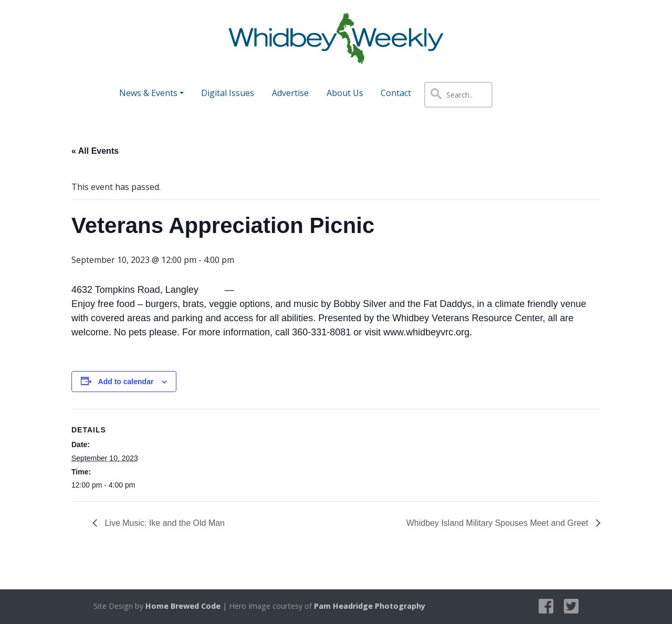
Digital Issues (228, 93)
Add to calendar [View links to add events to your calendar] (126, 382)
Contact (396, 93)
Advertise (290, 93)
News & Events (148, 93)
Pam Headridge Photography (370, 606)
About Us (345, 93)
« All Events (95, 151)
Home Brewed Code (183, 606)
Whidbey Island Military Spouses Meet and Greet (498, 523)
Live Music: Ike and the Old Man (164, 523)
